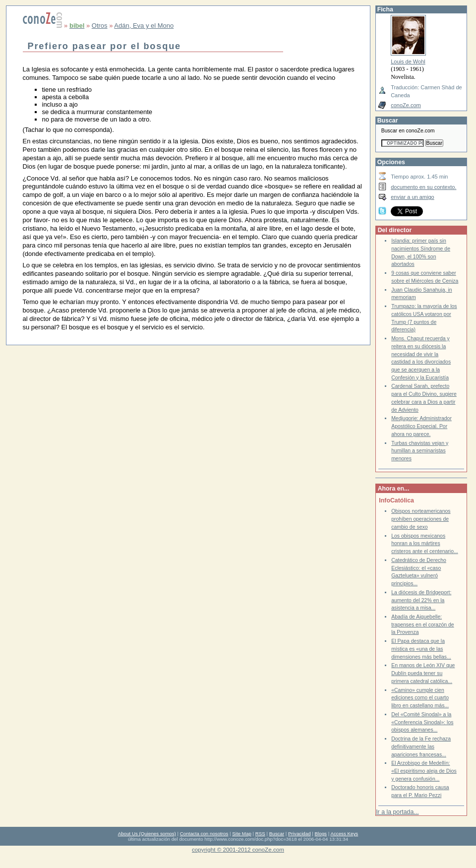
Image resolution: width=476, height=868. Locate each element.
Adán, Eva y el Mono (144, 26)
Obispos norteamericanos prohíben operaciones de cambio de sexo (421, 519)
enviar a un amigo (413, 197)
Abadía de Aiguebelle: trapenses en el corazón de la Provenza (422, 624)
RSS (260, 834)
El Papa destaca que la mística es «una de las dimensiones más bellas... (421, 649)
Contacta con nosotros (204, 834)
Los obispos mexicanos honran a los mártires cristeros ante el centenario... (425, 544)
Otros (100, 26)
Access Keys (344, 834)
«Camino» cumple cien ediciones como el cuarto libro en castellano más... (420, 698)
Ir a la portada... (397, 812)
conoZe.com (406, 105)
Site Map (241, 834)
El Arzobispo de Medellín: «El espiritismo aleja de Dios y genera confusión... (424, 771)
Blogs (321, 834)
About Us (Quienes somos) (147, 834)
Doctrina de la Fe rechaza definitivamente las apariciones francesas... (421, 746)
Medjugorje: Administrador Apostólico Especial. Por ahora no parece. (421, 426)
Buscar (277, 834)
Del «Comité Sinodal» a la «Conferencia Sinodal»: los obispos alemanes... (422, 722)
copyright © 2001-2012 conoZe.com (238, 849)
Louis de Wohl (408, 62)
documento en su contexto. (423, 187)
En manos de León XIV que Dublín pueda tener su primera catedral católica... (423, 673)
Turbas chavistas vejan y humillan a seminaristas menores (420, 451)
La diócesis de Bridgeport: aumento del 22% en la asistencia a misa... (421, 600)
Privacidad (299, 834)
